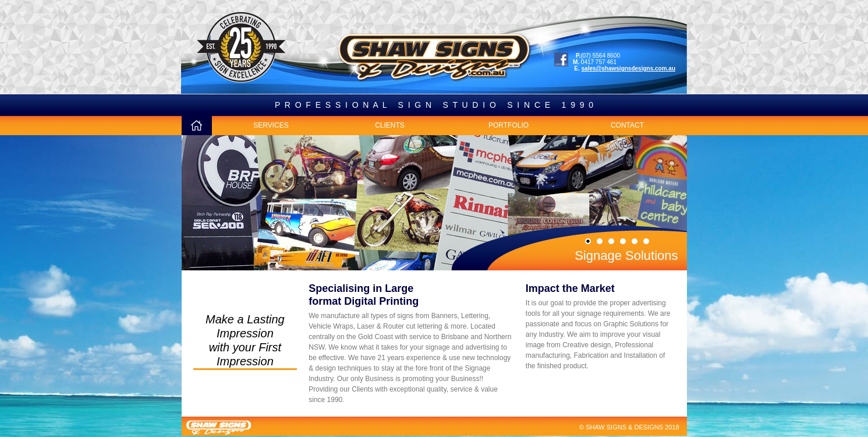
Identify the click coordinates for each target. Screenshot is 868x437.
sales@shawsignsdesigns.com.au (628, 68)
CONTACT (627, 125)
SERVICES (271, 125)
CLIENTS (390, 125)
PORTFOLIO (509, 125)
